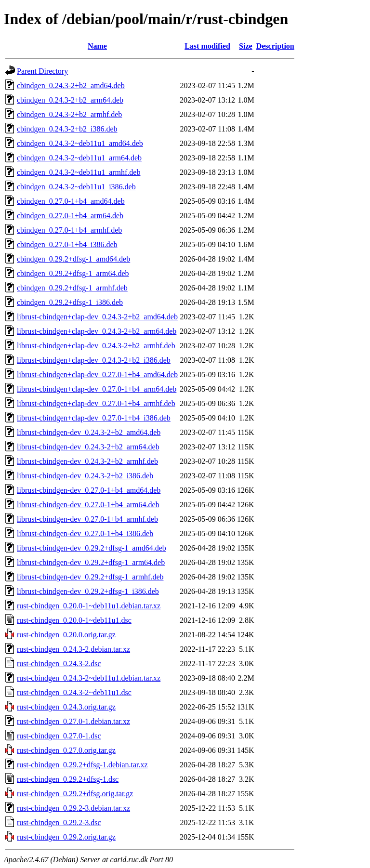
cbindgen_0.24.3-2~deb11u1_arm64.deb (79, 158)
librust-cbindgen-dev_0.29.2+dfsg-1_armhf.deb (90, 577)
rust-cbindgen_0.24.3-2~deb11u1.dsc (74, 692)
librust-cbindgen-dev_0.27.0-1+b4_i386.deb (85, 533)
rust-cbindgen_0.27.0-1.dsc (59, 736)
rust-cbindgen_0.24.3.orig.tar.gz (66, 707)
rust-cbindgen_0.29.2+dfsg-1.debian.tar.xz (82, 765)
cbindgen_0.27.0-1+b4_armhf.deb (69, 230)
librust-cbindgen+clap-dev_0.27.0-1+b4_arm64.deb (97, 389)
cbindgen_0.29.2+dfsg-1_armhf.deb (72, 288)
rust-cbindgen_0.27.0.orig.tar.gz (66, 750)
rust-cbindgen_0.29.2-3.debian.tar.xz (73, 808)
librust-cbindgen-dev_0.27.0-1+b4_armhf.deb (87, 519)
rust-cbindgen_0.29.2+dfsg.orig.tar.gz (75, 794)
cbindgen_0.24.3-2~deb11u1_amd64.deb (80, 143)
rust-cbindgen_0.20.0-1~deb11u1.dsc (74, 620)
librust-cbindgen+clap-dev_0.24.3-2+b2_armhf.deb (96, 346)
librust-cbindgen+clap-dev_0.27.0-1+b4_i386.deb (94, 418)
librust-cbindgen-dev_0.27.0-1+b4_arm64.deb (88, 505)
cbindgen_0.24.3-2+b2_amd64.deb (71, 85)
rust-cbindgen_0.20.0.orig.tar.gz (66, 635)
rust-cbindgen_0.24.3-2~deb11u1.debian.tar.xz (89, 678)
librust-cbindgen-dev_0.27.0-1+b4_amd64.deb (89, 490)
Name (97, 46)
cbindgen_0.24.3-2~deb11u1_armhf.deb (79, 172)
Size (246, 46)
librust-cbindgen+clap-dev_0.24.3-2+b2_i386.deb (94, 360)
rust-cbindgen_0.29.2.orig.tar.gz (66, 837)
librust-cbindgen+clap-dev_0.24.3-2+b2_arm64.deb (97, 331)
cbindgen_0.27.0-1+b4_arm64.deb (70, 216)
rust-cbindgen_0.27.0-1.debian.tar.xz (73, 721)
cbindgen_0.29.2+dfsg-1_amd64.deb (73, 259)
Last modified (207, 46)
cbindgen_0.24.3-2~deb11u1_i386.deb (76, 187)
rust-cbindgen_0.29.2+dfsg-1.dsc (68, 779)
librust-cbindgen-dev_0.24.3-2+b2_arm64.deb (88, 447)
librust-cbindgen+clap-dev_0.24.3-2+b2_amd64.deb (97, 317)
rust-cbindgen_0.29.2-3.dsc (59, 822)
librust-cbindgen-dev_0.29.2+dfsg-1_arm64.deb (91, 562)
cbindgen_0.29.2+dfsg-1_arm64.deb (73, 273)
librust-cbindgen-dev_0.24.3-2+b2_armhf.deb (87, 461)
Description (275, 46)
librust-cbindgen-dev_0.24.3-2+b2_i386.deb (85, 476)
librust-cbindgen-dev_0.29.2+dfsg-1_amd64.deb (92, 548)
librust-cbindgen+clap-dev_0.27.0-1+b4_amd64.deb (97, 375)
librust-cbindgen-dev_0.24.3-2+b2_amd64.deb (89, 432)
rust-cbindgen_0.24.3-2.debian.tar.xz (73, 649)
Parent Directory (42, 71)
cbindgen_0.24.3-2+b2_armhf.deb (69, 114)
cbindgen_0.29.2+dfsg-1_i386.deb (70, 302)
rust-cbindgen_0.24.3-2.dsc (59, 664)
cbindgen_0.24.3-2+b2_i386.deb (67, 129)
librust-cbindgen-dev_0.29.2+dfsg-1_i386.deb (88, 591)
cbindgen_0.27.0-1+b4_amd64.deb (71, 201)
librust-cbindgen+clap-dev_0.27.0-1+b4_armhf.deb (96, 403)
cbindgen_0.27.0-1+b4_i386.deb (67, 244)
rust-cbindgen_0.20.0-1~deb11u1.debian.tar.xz (89, 606)
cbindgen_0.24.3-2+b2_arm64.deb (70, 100)
